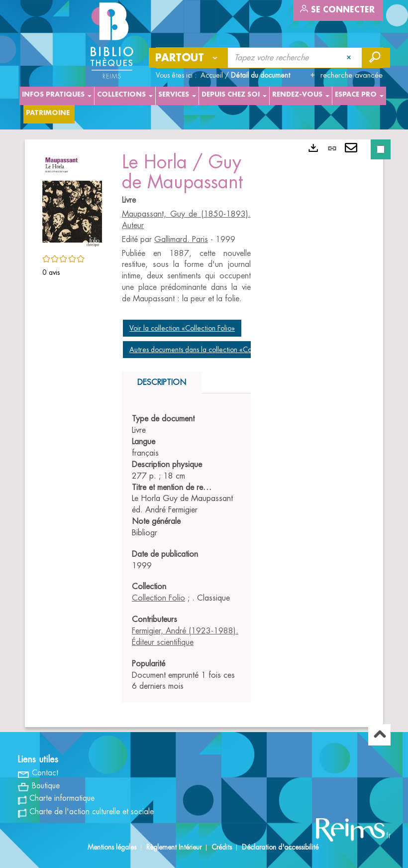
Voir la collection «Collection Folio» (182, 328)
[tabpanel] (186, 553)
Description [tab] (162, 382)
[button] (72, 199)
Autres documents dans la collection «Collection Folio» (211, 350)
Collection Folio (158, 598)
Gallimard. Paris (181, 240)
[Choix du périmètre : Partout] (189, 58)
